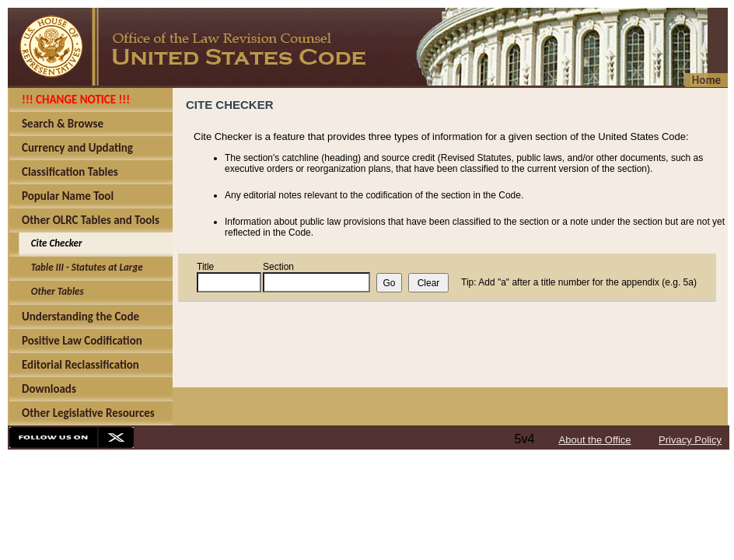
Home (706, 80)
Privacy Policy (690, 440)
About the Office (595, 440)
